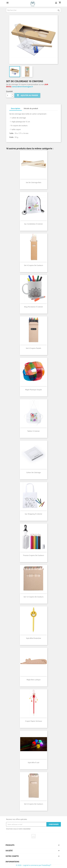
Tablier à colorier (33, 431)
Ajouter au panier (27, 95)
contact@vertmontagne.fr (22, 87)
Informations (12, 862)
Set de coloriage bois (34, 182)
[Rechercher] (33, 10)
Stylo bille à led (33, 762)
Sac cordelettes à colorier (33, 224)
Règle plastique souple (33, 390)
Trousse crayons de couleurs (33, 555)
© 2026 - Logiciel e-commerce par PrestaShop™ (34, 865)
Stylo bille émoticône (34, 638)
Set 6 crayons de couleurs (34, 804)
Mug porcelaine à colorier (34, 307)
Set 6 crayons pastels (33, 348)
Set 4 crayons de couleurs (34, 265)
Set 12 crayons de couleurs (34, 597)
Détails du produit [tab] (31, 108)
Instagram (33, 836)
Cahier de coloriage (33, 472)
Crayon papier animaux (34, 721)
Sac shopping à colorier (33, 514)
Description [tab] (16, 108)
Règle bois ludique (34, 680)
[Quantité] (9, 95)
